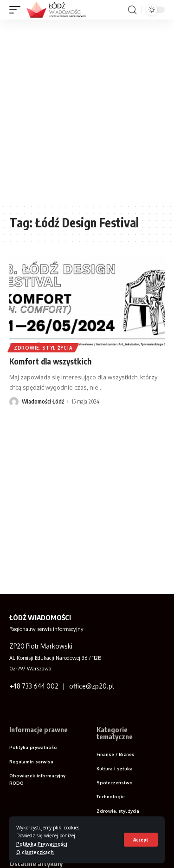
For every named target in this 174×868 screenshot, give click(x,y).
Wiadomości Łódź (43, 401)
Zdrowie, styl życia (43, 348)
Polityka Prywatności (42, 844)
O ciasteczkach (35, 852)
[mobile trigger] (17, 10)
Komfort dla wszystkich (50, 361)
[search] (132, 10)
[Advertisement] (87, 111)
